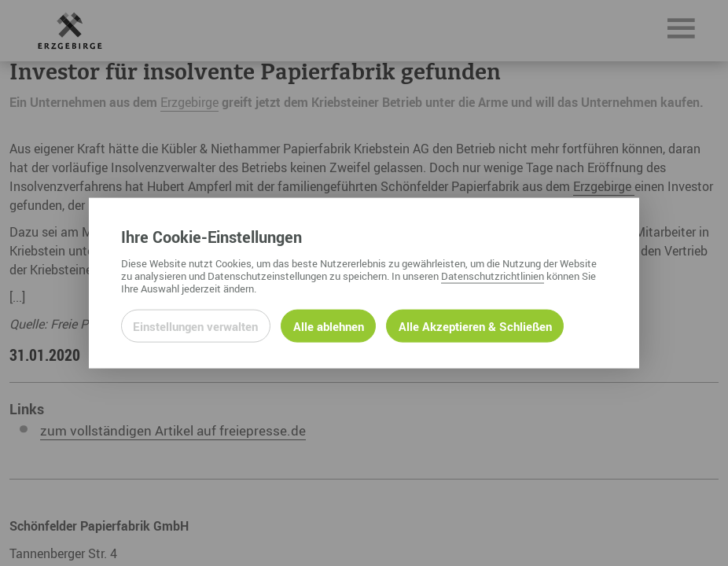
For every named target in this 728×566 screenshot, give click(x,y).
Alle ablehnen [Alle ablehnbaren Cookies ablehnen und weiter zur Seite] (329, 325)
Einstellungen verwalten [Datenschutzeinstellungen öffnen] (195, 325)
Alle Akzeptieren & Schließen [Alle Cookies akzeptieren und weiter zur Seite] (475, 325)
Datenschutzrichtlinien (493, 275)
